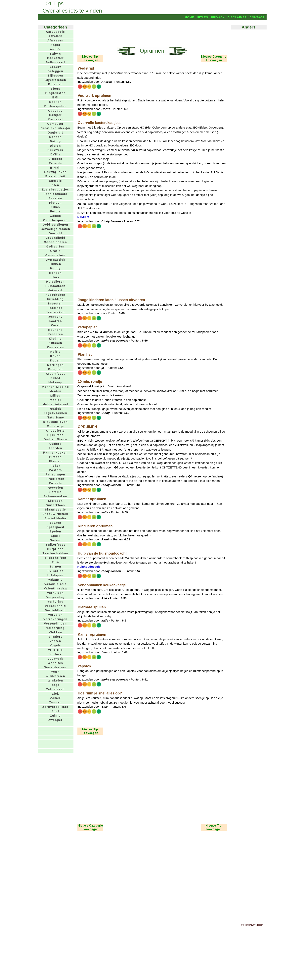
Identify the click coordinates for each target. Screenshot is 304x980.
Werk (56, 672)
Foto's (55, 211)
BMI (56, 97)
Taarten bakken (56, 553)
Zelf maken (55, 689)
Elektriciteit (55, 176)
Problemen (55, 479)
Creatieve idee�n (56, 128)
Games (55, 216)
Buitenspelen (56, 106)
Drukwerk (56, 150)
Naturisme (55, 417)
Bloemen (55, 84)
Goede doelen (55, 242)
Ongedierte (56, 431)
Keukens (55, 330)
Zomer (55, 698)
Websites (55, 663)
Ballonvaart (55, 62)
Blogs (55, 89)
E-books (55, 159)
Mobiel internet (56, 404)
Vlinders (55, 637)
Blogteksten (55, 93)
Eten (55, 185)
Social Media (55, 518)
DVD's (55, 154)
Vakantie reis (56, 584)
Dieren (56, 146)
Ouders (55, 444)
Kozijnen (55, 369)
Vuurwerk (55, 659)
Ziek (55, 694)
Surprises (55, 549)
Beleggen (55, 71)
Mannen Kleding (55, 387)
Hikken (56, 264)
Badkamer (56, 58)
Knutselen (56, 347)
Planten (55, 461)
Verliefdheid (55, 610)
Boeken (55, 102)
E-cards (55, 163)
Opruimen (55, 435)
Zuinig (56, 716)
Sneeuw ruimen (55, 514)
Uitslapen (55, 575)
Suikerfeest (55, 545)
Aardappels (55, 32)
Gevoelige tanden (55, 229)
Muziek (55, 409)
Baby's (55, 54)
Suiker (55, 540)
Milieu (56, 396)
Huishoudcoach (89, 567)
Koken (55, 356)
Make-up (55, 382)
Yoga (55, 685)
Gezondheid (55, 238)
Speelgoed (55, 527)
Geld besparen (55, 220)
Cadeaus (55, 111)
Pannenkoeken (55, 453)
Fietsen (55, 203)
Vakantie (55, 580)
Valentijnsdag (55, 588)
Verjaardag (56, 597)
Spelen (56, 531)
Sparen (55, 523)
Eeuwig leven (55, 172)
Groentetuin (55, 255)
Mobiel (55, 400)
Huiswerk (55, 290)
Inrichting (56, 299)
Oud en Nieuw (55, 439)
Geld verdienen (55, 225)
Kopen (56, 360)
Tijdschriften (56, 558)
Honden (55, 273)
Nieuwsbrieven (55, 422)
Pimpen (55, 457)
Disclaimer (237, 17)
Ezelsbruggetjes (55, 190)
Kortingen (55, 365)
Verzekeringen (55, 619)
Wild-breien (55, 676)
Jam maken (55, 312)
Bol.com (83, 217)
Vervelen (56, 615)
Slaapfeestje (56, 510)
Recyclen (55, 488)
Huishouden (55, 286)
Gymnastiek (55, 260)
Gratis (55, 251)
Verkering (56, 602)
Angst (56, 45)
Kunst (56, 378)
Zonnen (55, 702)
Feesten (55, 198)
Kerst (56, 325)
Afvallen (55, 36)
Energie (55, 181)
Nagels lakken (55, 413)
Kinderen (55, 334)
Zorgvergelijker (55, 707)
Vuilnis (55, 654)
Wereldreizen (55, 667)
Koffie (56, 352)
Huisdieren (55, 282)
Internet (55, 308)
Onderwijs (56, 426)
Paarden (55, 448)
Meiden (55, 391)
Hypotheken (55, 295)
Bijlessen (55, 76)
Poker (55, 466)
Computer (55, 124)
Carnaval (55, 119)
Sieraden (55, 501)
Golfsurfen (55, 246)
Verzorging (55, 628)
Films (55, 207)
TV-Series (56, 571)
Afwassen (55, 40)
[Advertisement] (152, 33)
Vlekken (55, 632)
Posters (55, 470)
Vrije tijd (55, 650)
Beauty (55, 67)
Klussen (55, 343)
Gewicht (55, 233)
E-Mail (55, 168)
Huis (55, 277)
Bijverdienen (55, 80)
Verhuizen (55, 593)
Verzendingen (55, 624)
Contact (257, 17)
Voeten (56, 641)
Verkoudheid (55, 606)
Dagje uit (55, 133)
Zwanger (56, 720)
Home (190, 17)
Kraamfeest (55, 374)
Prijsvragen (55, 474)
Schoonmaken (56, 496)
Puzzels (55, 483)
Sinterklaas (55, 505)
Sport (55, 536)
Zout (55, 711)
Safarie (55, 492)
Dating (56, 141)
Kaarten (55, 321)
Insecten (55, 303)
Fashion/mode (55, 194)
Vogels (55, 645)
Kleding (55, 339)
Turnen (55, 567)
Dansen (55, 137)
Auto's (55, 49)
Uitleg (203, 17)
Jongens (56, 317)
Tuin (55, 562)
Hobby (56, 268)
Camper (55, 115)
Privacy (218, 17)
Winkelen (55, 681)
